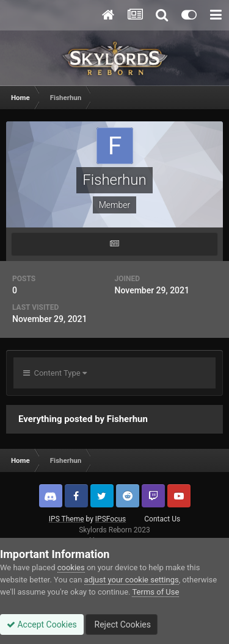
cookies (71, 567)
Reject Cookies (122, 624)
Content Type (55, 373)
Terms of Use (155, 592)
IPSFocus (111, 519)
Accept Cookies (42, 624)
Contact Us (162, 519)
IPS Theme (67, 519)
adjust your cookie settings (132, 580)
